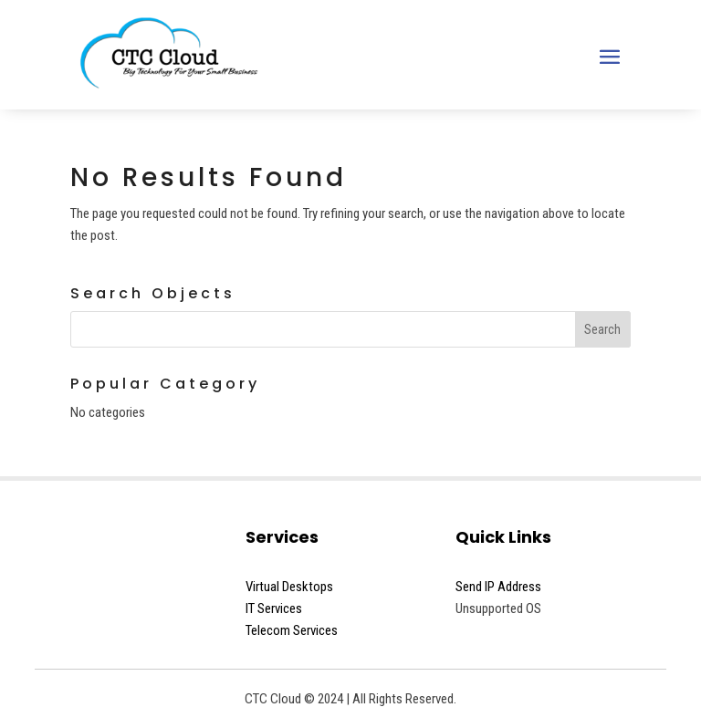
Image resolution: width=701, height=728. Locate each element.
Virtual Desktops (289, 587)
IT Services (274, 608)
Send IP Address (498, 587)
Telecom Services (292, 630)
